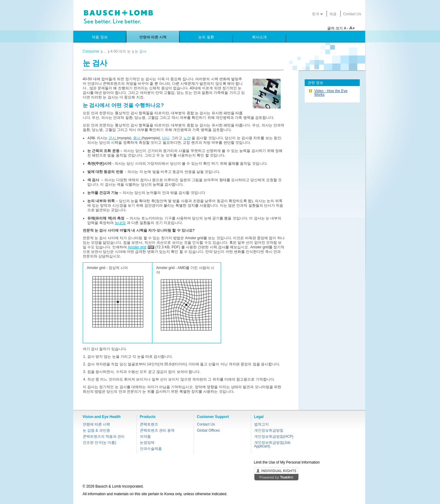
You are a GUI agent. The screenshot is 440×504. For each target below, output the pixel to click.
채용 (333, 14)
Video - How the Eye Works (331, 93)
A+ (352, 28)
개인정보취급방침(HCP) (274, 437)
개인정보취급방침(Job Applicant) (272, 444)
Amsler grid (137, 247)
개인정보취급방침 (269, 430)
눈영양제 (147, 443)
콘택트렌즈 (149, 424)
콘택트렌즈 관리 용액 (157, 430)
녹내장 (120, 223)
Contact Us (352, 14)
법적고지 (262, 424)
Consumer (91, 51)
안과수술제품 (151, 449)
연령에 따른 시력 (97, 424)
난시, (166, 138)
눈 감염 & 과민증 (96, 430)
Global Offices (208, 430)
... (105, 51)
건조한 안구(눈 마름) (100, 443)
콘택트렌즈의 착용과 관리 (104, 437)
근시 (113, 138)
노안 (187, 138)
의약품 (145, 437)
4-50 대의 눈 (121, 51)
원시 (137, 138)
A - (346, 28)
